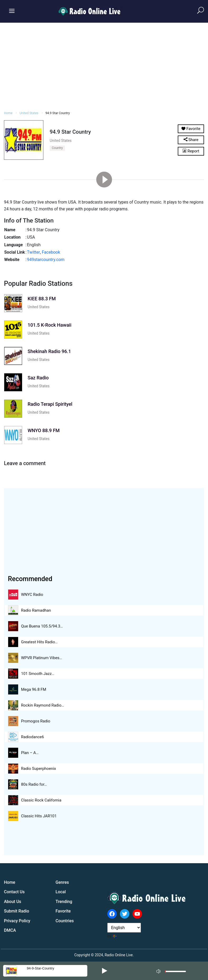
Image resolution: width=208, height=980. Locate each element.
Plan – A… (30, 753)
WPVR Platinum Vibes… (42, 658)
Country (57, 148)
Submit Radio (17, 911)
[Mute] (159, 971)
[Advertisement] (104, 66)
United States (29, 113)
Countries (65, 921)
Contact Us (14, 892)
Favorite (63, 911)
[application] (173, 971)
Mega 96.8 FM (34, 689)
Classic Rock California (41, 800)
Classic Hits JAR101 (39, 816)
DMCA (10, 930)
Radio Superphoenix (39, 769)
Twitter (34, 252)
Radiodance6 (32, 737)
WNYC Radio (32, 595)
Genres (62, 882)
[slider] (175, 973)
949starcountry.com (46, 260)
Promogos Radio (36, 721)
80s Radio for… (34, 784)
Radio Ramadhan (36, 610)
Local (61, 892)
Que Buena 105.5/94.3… (42, 626)
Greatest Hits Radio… (39, 642)
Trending (64, 902)
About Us (13, 902)
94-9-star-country (40, 968)
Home (8, 113)
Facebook (51, 252)
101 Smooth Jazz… (38, 674)
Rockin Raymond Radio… (43, 705)
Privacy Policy (17, 921)
